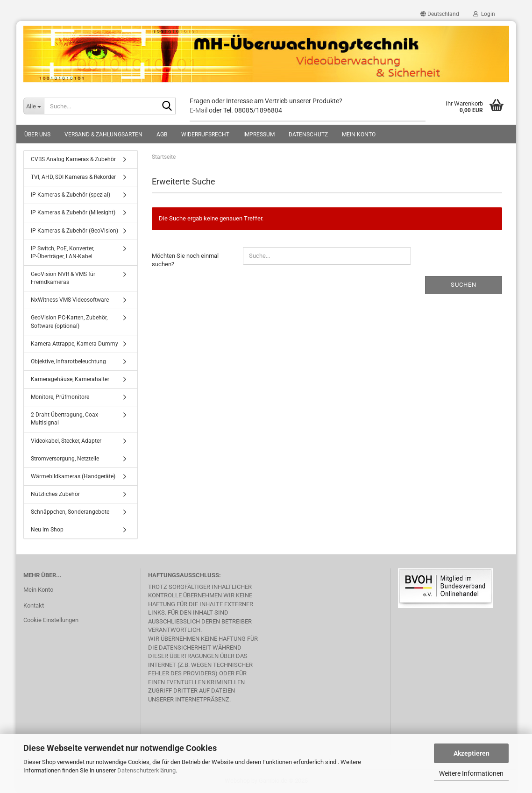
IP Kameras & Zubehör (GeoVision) (74, 231)
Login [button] (484, 14)
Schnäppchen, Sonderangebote (70, 512)
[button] (440, 14)
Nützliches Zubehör (55, 494)
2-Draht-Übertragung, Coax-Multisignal (65, 419)
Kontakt (34, 605)
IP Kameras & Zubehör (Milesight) (73, 212)
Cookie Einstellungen (51, 620)
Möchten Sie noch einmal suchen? (185, 260)
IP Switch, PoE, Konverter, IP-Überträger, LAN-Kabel (62, 252)
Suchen (464, 285)
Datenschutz (308, 135)
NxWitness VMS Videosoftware (70, 300)
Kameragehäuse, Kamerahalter (70, 379)
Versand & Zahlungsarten (103, 135)
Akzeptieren (472, 753)
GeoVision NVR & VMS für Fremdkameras (63, 278)
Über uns (37, 135)
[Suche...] (34, 106)
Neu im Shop (47, 530)
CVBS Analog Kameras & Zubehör (73, 159)
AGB (162, 135)
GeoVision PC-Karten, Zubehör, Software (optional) (69, 322)
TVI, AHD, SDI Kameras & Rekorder (73, 177)
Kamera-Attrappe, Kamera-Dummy (74, 344)
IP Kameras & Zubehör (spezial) (71, 195)
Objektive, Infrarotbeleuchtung (68, 361)
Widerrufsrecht (205, 135)
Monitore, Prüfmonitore (60, 397)
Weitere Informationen (471, 773)
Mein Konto (359, 135)
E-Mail (199, 110)
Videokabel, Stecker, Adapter (66, 441)
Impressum (259, 135)
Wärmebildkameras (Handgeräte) (73, 476)
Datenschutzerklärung (146, 770)
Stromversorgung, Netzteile (65, 459)
